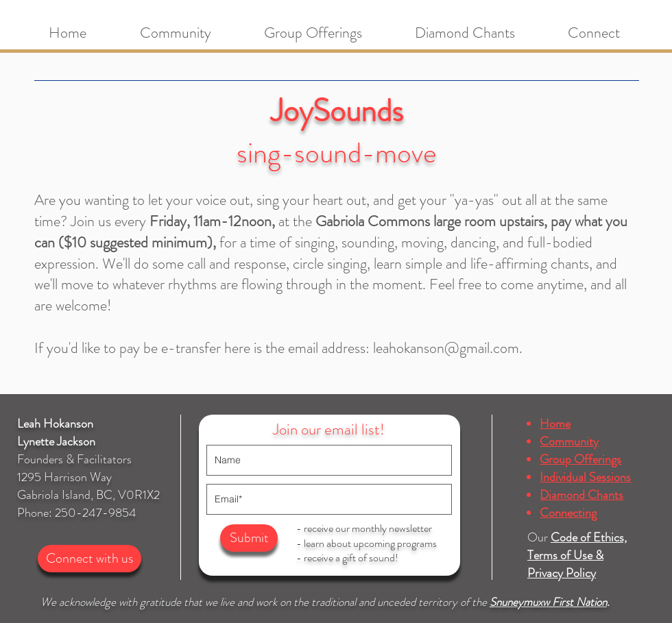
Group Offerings (580, 459)
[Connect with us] (89, 559)
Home (555, 424)
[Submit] (249, 538)
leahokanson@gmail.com (446, 348)
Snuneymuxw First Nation (548, 602)
